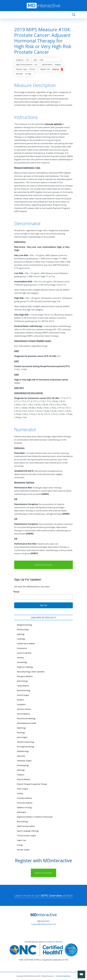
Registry (56, 69)
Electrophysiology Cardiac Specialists (31, 672)
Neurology (21, 733)
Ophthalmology (23, 751)
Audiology (21, 634)
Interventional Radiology (26, 718)
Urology (20, 845)
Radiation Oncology (24, 807)
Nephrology (21, 728)
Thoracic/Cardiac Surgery (26, 836)
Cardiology (21, 639)
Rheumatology (22, 822)
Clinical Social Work (24, 653)
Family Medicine (23, 686)
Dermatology (22, 662)
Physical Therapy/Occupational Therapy (32, 784)
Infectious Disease (24, 709)
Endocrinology (22, 681)
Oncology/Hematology (26, 747)
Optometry (21, 756)
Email (17, 592)
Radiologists (22, 812)
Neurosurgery (22, 737)
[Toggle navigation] (83, 15)
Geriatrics (20, 700)
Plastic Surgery (22, 789)
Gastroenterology (24, 690)
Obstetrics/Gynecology (26, 742)
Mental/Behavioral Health (27, 723)
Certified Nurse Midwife (26, 644)
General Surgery (23, 695)
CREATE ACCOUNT (43, 565)
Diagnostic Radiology (25, 667)
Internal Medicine (23, 714)
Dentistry (20, 658)
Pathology (21, 770)
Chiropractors (22, 648)
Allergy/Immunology (25, 625)
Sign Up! (43, 605)
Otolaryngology (23, 765)
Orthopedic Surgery (24, 761)
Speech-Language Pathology (28, 831)
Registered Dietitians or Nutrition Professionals (35, 817)
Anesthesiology (23, 630)
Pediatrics (21, 775)
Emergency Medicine (25, 676)
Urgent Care (21, 840)
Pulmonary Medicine (25, 803)
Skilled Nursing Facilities (26, 826)
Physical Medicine (24, 779)
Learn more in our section (43, 895)
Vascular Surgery (23, 850)
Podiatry (20, 793)
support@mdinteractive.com (44, 924)
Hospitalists (21, 704)
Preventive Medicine (25, 798)
